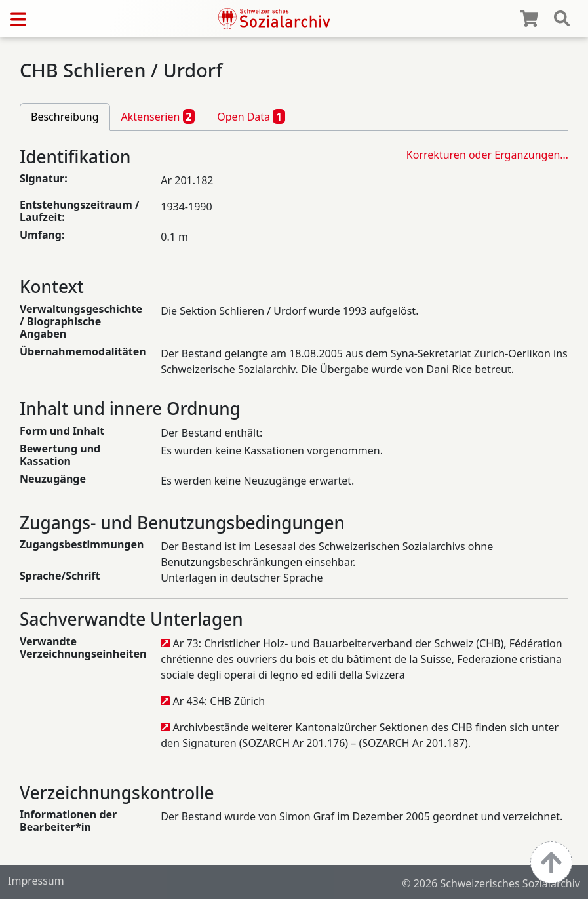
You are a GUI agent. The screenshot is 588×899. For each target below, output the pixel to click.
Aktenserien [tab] (158, 116)
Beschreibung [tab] (65, 117)
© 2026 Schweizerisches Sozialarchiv (491, 883)
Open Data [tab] (251, 116)
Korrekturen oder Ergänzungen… (487, 155)
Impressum (36, 881)
